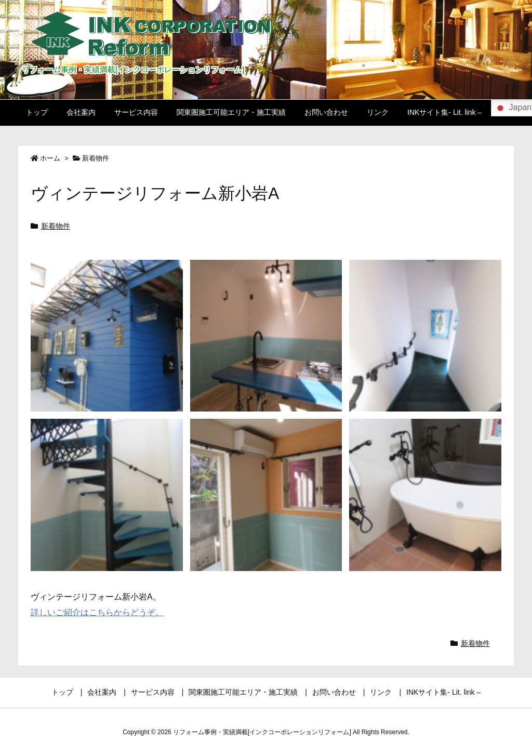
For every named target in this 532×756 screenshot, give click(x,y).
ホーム (50, 158)
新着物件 (96, 158)
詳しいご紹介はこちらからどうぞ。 (97, 612)
